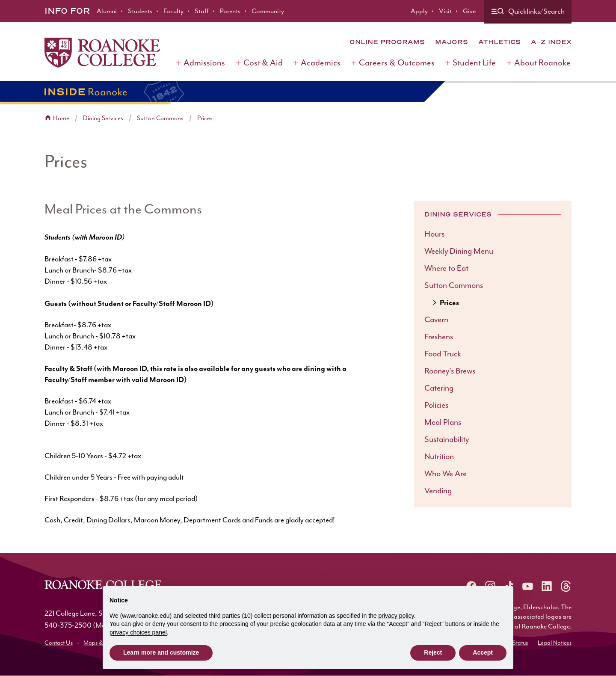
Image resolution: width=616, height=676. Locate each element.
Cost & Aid (263, 63)
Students (140, 11)
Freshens (439, 337)
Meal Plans (443, 422)
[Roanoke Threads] (566, 586)
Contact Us (59, 643)
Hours (434, 234)
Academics (321, 63)
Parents (230, 11)
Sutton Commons (160, 118)
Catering (439, 388)
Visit (445, 11)
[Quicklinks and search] (528, 12)
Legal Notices (555, 643)
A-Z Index (551, 42)
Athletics (499, 42)
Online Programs (387, 42)
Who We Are (446, 474)
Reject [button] (433, 652)
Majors (452, 42)
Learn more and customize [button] (161, 652)
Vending (438, 491)
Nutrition (439, 457)
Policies (436, 405)
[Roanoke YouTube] (528, 586)
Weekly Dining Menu (459, 251)
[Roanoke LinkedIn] (547, 586)
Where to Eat (446, 268)
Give (469, 11)
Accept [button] (483, 652)
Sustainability (447, 439)
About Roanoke (542, 63)
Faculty (173, 11)
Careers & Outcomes (397, 63)
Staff (202, 11)
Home (61, 118)
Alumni (107, 11)
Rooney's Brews (450, 371)
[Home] (102, 53)
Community (268, 11)
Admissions (204, 63)
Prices (205, 118)
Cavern (436, 320)
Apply (419, 11)
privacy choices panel (138, 632)
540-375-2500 (68, 625)
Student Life (474, 63)
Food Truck (443, 354)
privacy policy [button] (396, 616)
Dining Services (103, 118)
